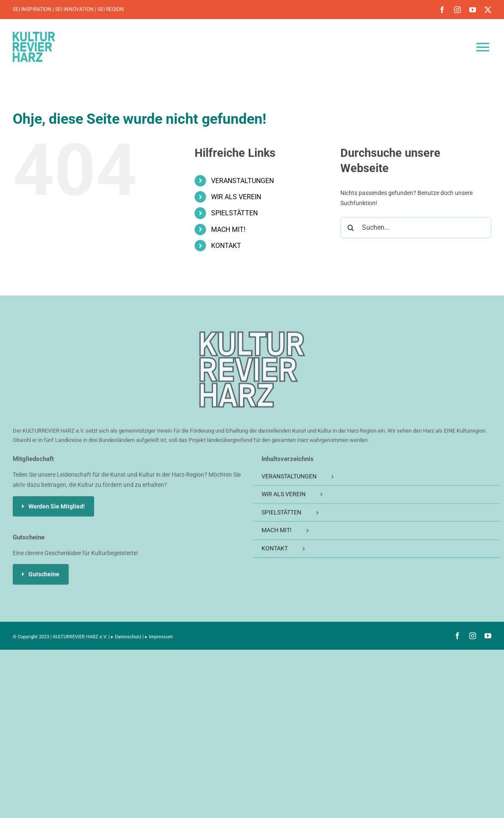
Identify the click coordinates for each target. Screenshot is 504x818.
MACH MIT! (228, 230)
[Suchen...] (416, 228)
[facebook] (442, 10)
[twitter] (488, 10)
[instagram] (457, 10)
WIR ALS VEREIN (236, 197)
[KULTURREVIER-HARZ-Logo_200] (252, 337)
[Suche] (351, 228)
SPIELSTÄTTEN (234, 213)
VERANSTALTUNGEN (242, 181)
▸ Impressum (159, 637)
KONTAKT (226, 246)
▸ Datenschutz (126, 637)
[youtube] (473, 10)
